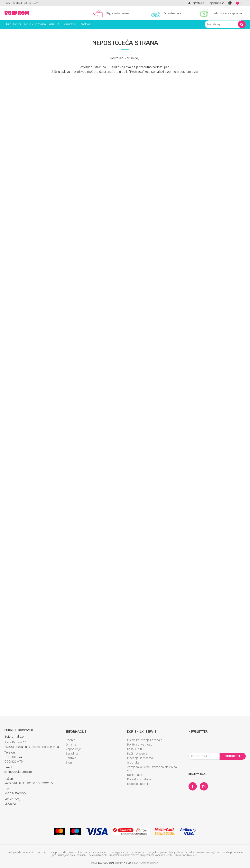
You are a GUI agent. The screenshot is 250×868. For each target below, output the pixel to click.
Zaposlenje (73, 749)
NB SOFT (128, 863)
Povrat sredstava (139, 779)
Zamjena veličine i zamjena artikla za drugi (152, 769)
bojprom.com (106, 863)
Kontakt (71, 758)
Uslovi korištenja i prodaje (145, 740)
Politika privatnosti (140, 745)
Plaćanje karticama (140, 758)
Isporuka (133, 763)
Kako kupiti (135, 749)
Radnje (71, 740)
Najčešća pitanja (138, 784)
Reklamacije (135, 775)
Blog (69, 763)
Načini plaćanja (137, 754)
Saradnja (72, 754)
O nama (71, 745)
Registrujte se (216, 3)
